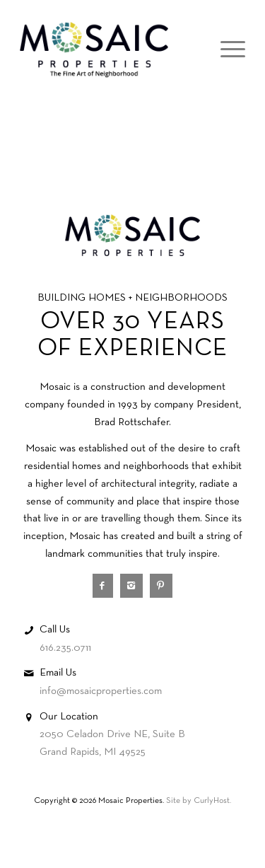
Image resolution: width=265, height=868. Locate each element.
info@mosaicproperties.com (101, 691)
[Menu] (226, 50)
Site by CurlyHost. (199, 801)
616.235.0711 (65, 648)
